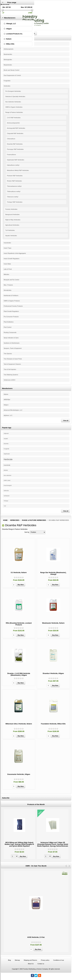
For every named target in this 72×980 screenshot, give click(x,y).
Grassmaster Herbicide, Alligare (19, 774)
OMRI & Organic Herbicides (14, 107)
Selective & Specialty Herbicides (15, 96)
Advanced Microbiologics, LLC (13, 410)
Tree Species (8, 354)
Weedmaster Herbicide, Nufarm (53, 623)
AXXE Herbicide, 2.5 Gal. (36, 937)
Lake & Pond (8, 269)
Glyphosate (7, 454)
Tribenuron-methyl (13, 197)
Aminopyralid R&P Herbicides (16, 128)
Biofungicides (8, 60)
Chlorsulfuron (11, 139)
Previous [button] (66, 866)
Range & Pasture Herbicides (14, 112)
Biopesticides (8, 65)
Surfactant (7, 496)
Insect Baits (7, 264)
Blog (9, 960)
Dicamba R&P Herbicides (15, 144)
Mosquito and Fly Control (11, 280)
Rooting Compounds (10, 332)
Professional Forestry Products (13, 306)
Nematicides (8, 290)
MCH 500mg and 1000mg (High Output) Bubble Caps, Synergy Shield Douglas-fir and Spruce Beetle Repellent (19, 844)
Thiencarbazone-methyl (14, 186)
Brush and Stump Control (12, 70)
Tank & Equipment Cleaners (12, 364)
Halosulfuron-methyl (13, 165)
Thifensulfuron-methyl (14, 191)
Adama (6, 394)
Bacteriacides (8, 54)
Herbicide (8, 459)
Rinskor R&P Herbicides (14, 181)
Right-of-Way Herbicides (13, 220)
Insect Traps (8, 248)
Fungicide (6, 449)
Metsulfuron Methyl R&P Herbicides (18, 170)
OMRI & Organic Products (12, 301)
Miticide (6, 470)
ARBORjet (7, 400)
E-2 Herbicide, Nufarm (19, 573)
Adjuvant (6, 433)
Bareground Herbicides (13, 214)
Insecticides (7, 243)
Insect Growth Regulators (12, 259)
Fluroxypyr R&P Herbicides (15, 149)
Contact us (41, 964)
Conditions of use (59, 960)
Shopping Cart (6, 13)
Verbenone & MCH (10, 380)
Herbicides (7, 86)
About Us (31, 964)
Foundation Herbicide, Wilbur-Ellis (53, 724)
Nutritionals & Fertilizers (11, 296)
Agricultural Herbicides (12, 225)
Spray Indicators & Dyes (11, 338)
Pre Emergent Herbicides (13, 91)
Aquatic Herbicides (11, 236)
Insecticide (7, 465)
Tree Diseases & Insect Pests (13, 359)
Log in (3, 8)
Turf (5, 506)
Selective (6, 491)
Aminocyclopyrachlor (13, 123)
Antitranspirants (9, 49)
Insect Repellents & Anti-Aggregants (15, 253)
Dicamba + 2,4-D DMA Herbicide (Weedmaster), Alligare (19, 674)
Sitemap (17, 960)
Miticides (6, 274)
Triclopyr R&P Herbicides (15, 202)
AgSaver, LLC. (8, 415)
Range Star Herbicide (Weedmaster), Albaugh (53, 573)
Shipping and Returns (30, 960)
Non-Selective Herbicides (13, 102)
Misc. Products (8, 285)
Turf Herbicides (10, 230)
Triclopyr (6, 501)
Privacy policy (45, 960)
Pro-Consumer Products (11, 317)
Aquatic (6, 439)
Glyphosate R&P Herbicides (16, 160)
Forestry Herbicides (11, 209)
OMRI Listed (7, 480)
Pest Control (8, 327)
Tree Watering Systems (11, 375)
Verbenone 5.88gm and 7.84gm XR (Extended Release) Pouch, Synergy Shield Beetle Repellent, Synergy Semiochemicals (53, 844)
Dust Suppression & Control (12, 75)
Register (4, 6)
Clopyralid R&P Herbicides (15, 133)
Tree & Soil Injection (10, 369)
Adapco (6, 405)
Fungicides (7, 81)
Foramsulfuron (11, 155)
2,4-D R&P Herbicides (14, 118)
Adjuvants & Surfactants (11, 44)
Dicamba (6, 444)
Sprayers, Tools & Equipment (13, 348)
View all (66, 421)
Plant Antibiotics (9, 322)
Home (5, 520)
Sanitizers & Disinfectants (12, 343)
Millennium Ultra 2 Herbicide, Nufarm (19, 724)
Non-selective (8, 475)
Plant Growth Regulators (11, 311)
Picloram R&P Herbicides (15, 176)
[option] (19, 834)
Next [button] (69, 866)
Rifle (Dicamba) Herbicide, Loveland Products (19, 624)
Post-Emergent (8, 485)
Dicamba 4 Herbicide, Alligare (53, 673)
